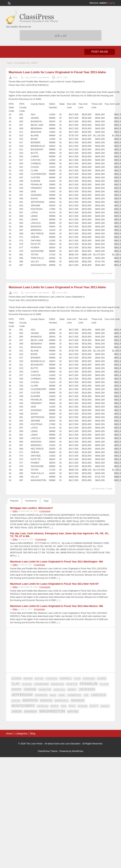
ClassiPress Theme (47, 751)
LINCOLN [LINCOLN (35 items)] (98, 695)
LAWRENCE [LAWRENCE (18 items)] (74, 695)
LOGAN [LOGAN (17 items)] (16, 701)
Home (10, 63)
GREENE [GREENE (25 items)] (30, 689)
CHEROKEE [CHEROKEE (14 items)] (89, 679)
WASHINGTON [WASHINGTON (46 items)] (52, 711)
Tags (46, 501)
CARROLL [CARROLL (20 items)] (66, 679)
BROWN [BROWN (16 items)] (28, 679)
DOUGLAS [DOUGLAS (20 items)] (57, 684)
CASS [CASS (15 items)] (77, 679)
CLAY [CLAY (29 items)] (16, 684)
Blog (33, 734)
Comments (31, 501)
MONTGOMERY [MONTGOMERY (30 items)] (23, 706)
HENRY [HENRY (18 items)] (72, 690)
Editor (16, 77)
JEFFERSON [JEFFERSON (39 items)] (22, 695)
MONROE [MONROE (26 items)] (78, 701)
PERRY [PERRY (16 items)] (54, 706)
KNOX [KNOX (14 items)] (53, 695)
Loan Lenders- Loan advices (37, 77)
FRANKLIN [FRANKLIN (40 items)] (89, 684)
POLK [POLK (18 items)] (72, 706)
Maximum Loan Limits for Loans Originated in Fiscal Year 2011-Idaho (57, 72)
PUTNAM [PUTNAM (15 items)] (83, 706)
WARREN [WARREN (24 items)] (30, 711)
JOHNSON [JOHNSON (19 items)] (41, 695)
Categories (21, 734)
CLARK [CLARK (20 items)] (102, 679)
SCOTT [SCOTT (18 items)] (94, 706)
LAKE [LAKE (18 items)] (62, 695)
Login (111, 3)
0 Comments (45, 511)
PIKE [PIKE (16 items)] (64, 706)
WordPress (78, 751)
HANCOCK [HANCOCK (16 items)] (59, 690)
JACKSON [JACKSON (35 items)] (87, 689)
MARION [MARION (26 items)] (46, 701)
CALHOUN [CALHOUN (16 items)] (51, 679)
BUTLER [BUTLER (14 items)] (39, 679)
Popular (14, 501)
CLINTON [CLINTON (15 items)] (27, 684)
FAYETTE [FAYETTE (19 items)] (72, 684)
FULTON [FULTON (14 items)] (104, 684)
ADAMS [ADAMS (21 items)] (16, 678)
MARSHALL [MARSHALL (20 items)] (62, 701)
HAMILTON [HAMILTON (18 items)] (45, 690)
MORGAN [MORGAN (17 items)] (43, 706)
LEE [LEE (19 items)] (86, 695)
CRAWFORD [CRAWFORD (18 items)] (41, 684)
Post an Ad (100, 52)
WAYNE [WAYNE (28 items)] (73, 711)
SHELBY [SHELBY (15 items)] (105, 706)
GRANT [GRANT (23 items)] (16, 689)
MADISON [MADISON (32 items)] (30, 700)
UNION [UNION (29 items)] (17, 711)
